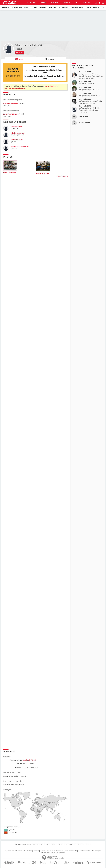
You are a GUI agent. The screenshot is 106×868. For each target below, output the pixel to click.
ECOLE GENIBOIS (10, 114)
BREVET (13, 76)
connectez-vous (51, 86)
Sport (44, 3)
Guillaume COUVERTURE (20, 146)
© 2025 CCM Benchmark (58, 853)
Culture (55, 3)
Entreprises (63, 8)
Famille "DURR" (84, 123)
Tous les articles (51, 851)
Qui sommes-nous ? (11, 851)
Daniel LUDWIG (17, 127)
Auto (77, 3)
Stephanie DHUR (85, 106)
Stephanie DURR (85, 72)
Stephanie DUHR (85, 99)
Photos (51, 59)
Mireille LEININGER (18, 133)
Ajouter (20, 53)
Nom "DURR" (84, 117)
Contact (20, 851)
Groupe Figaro (45, 853)
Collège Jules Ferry (11, 103)
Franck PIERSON (17, 140)
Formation (36, 851)
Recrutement (60, 851)
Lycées (26, 8)
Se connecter (17, 8)
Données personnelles (71, 851)
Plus (87, 3)
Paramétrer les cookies (84, 851)
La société (43, 851)
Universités (52, 8)
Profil (21, 59)
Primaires (42, 8)
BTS (19, 76)
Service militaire (77, 8)
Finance (67, 3)
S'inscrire (6, 8)
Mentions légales (96, 851)
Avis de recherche (93, 8)
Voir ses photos (62, 176)
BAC (8, 76)
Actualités (31, 3)
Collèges (33, 8)
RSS (25, 851)
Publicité (29, 851)
